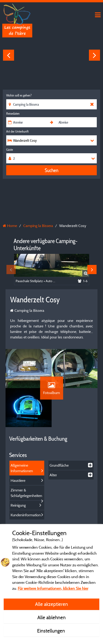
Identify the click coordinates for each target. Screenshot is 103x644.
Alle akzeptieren (51, 604)
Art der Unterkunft (17, 131)
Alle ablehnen (51, 617)
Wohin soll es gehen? (19, 95)
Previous (9, 55)
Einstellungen (52, 631)
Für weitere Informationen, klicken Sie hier (53, 588)
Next (94, 55)
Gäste (10, 150)
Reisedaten (13, 113)
